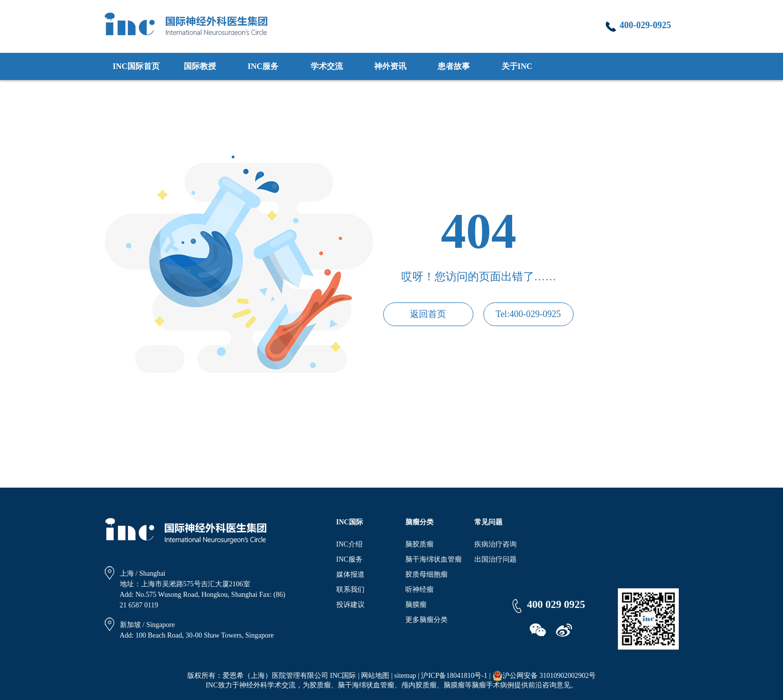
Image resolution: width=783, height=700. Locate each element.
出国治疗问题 (495, 559)
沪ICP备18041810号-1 (454, 676)
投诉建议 (350, 605)
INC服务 (263, 66)
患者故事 (454, 66)
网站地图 (375, 676)
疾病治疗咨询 (495, 544)
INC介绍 (349, 544)
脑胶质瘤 (419, 544)
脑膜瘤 (416, 605)
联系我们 (350, 590)
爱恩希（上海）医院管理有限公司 (275, 676)
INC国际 (343, 676)
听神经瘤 (419, 590)
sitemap (405, 676)
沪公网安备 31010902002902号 (544, 676)
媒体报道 (350, 574)
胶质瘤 (320, 685)
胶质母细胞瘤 (426, 574)
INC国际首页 (136, 66)
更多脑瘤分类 (426, 620)
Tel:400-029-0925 (528, 314)
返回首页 (428, 314)
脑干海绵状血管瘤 (434, 559)
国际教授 (200, 66)
